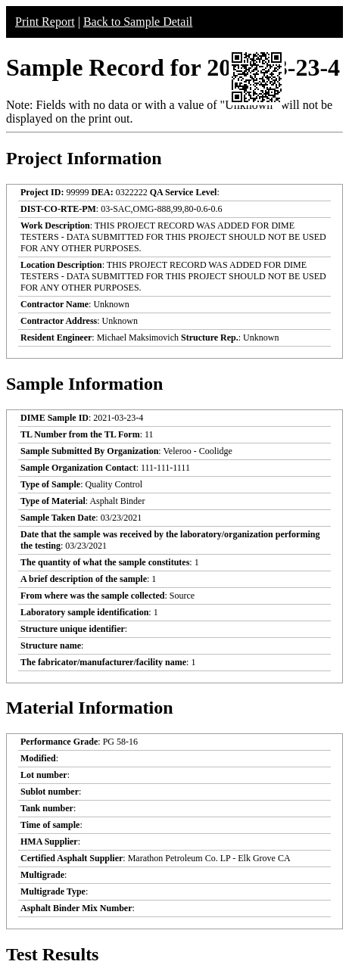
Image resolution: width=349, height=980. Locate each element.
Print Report (45, 22)
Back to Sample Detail (138, 22)
